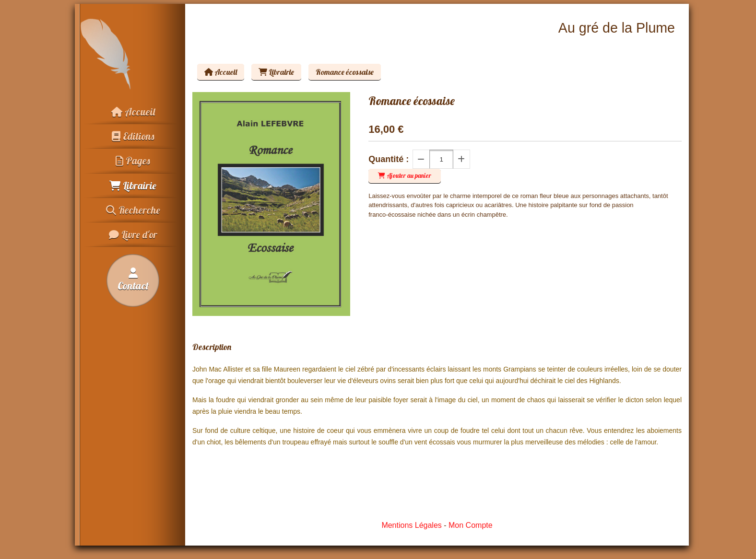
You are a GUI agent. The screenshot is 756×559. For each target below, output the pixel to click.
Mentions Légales (411, 525)
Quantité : (389, 159)
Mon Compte (471, 525)
